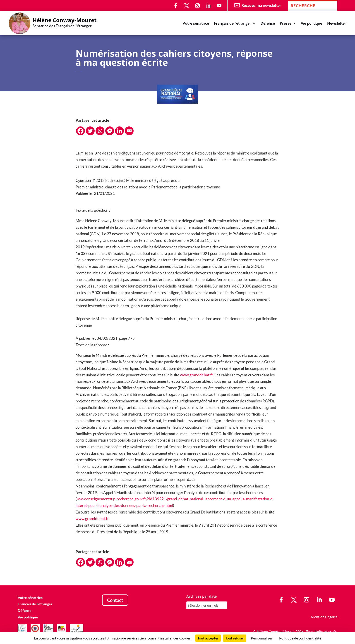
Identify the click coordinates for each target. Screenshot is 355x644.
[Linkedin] (119, 131)
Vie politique (312, 24)
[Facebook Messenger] (110, 131)
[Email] (129, 131)
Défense (268, 24)
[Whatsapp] (100, 131)
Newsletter (337, 24)
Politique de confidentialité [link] (300, 638)
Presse (286, 24)
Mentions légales (324, 617)
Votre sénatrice (196, 24)
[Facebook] (80, 131)
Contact (115, 600)
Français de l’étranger (233, 24)
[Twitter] (90, 131)
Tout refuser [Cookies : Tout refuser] (235, 638)
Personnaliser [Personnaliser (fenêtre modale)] (262, 638)
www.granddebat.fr (197, 375)
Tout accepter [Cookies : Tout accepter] (208, 638)
